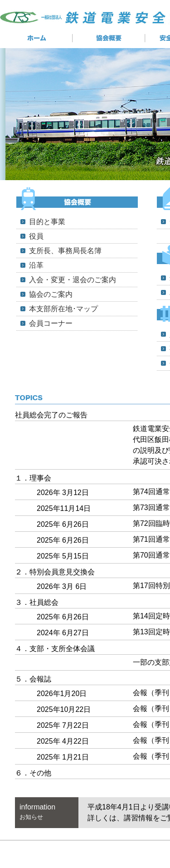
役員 (36, 236)
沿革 (36, 265)
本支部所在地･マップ (63, 309)
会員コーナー (51, 323)
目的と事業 (47, 222)
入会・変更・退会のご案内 (73, 280)
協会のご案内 (51, 294)
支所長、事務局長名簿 (65, 251)
